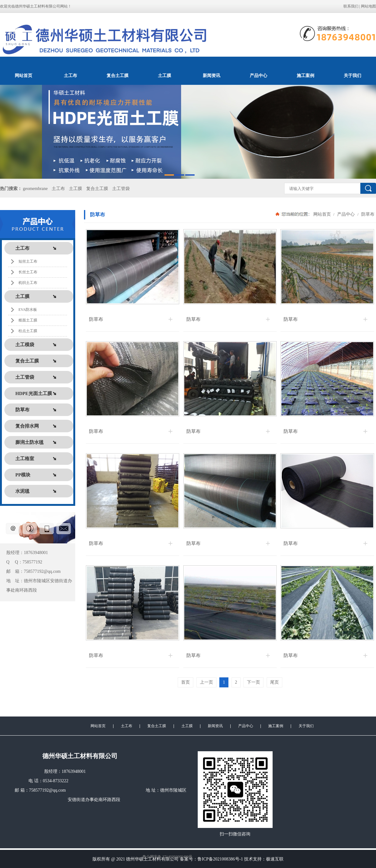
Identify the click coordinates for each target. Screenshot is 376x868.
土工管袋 (121, 189)
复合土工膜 (118, 75)
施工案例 (305, 75)
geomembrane (35, 189)
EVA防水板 (28, 310)
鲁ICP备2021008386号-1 (220, 859)
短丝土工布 (28, 261)
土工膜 (164, 75)
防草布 (367, 214)
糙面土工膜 (28, 320)
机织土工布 (28, 283)
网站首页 (23, 75)
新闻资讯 (211, 75)
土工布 (70, 75)
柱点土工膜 (28, 331)
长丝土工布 (28, 272)
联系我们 (351, 6)
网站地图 (368, 6)
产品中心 (258, 75)
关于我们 (352, 75)
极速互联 (275, 859)
